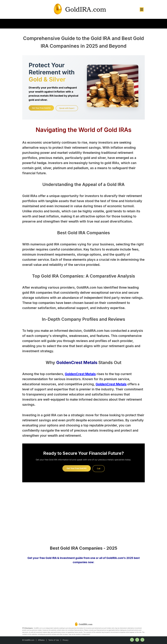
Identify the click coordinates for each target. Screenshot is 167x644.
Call (99, 469)
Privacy (66, 640)
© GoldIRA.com (28, 640)
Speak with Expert (67, 108)
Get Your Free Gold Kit (41, 108)
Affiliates (41, 640)
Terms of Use (54, 640)
